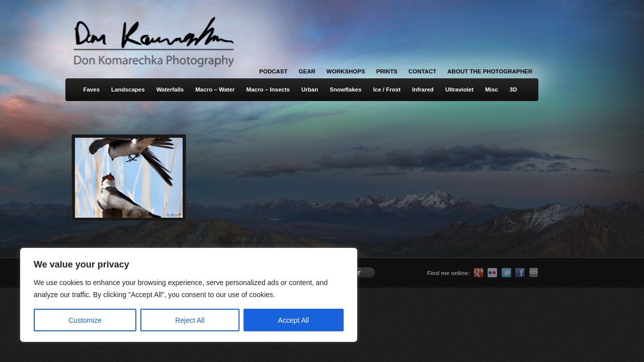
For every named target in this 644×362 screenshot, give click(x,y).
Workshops (346, 71)
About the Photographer (490, 71)
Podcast (273, 71)
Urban (310, 89)
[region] (131, 295)
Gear (307, 71)
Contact (422, 71)
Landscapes (128, 89)
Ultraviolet (459, 89)
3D (513, 89)
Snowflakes (345, 89)
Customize (85, 320)
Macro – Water (215, 89)
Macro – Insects (268, 89)
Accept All (294, 320)
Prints (387, 71)
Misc (492, 89)
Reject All (190, 320)
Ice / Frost (387, 89)
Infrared (423, 89)
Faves (91, 89)
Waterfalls (170, 89)
